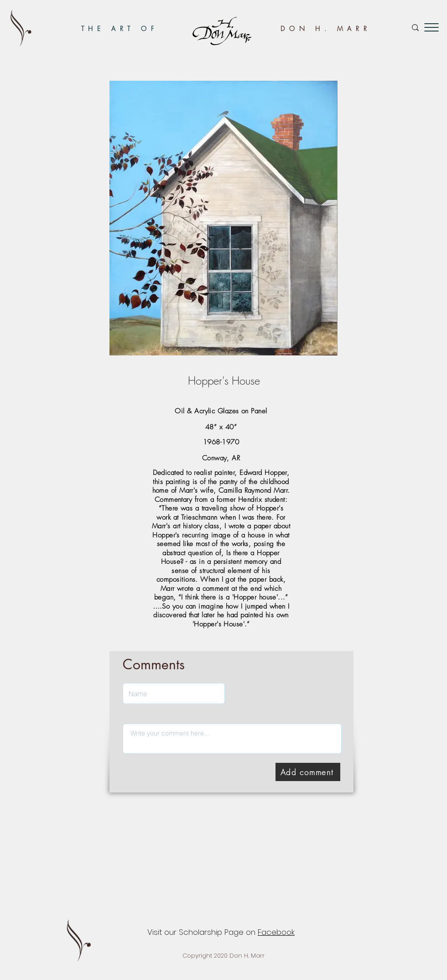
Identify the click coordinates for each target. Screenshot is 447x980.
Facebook (276, 932)
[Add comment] (308, 772)
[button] (431, 27)
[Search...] (384, 28)
